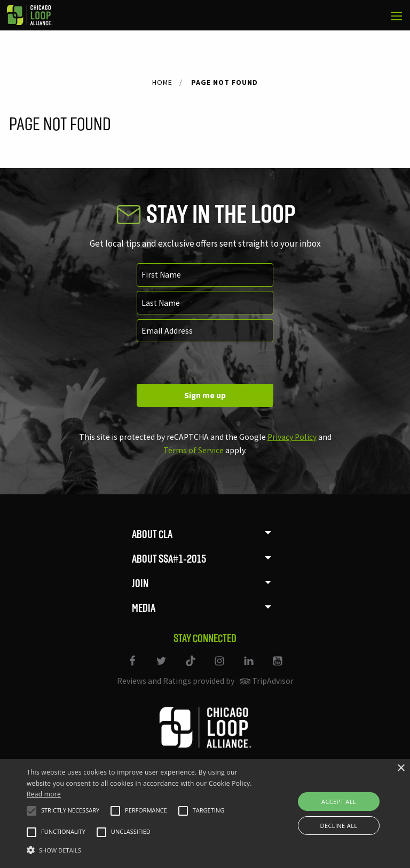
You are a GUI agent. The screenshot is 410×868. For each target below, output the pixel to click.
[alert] (205, 814)
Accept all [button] (339, 802)
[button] (31, 811)
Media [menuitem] (144, 608)
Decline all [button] (339, 826)
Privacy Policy (292, 437)
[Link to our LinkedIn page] (249, 668)
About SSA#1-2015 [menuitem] (169, 559)
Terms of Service (194, 450)
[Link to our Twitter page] (162, 668)
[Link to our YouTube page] (277, 668)
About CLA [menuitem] (152, 534)
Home (162, 82)
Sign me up (205, 395)
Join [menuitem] (140, 583)
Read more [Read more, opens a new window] (44, 794)
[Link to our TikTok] (191, 668)
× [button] (401, 768)
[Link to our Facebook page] (133, 668)
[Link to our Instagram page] (220, 668)
